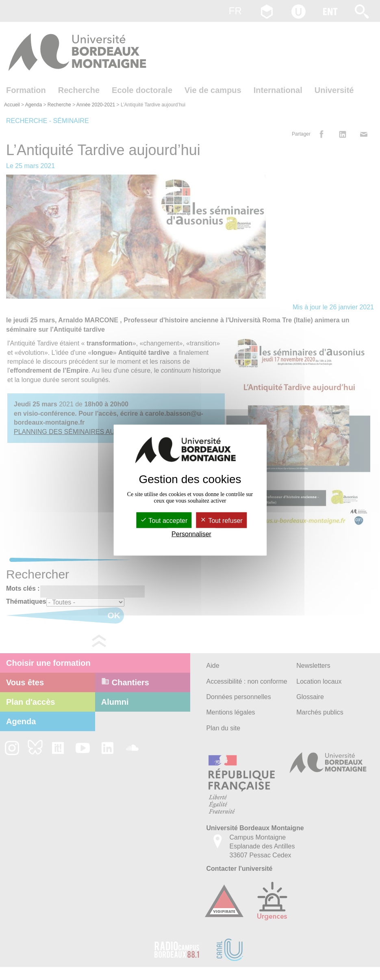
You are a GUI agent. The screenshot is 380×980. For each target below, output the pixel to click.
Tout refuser (221, 521)
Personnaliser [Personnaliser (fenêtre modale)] (191, 534)
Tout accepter (164, 521)
